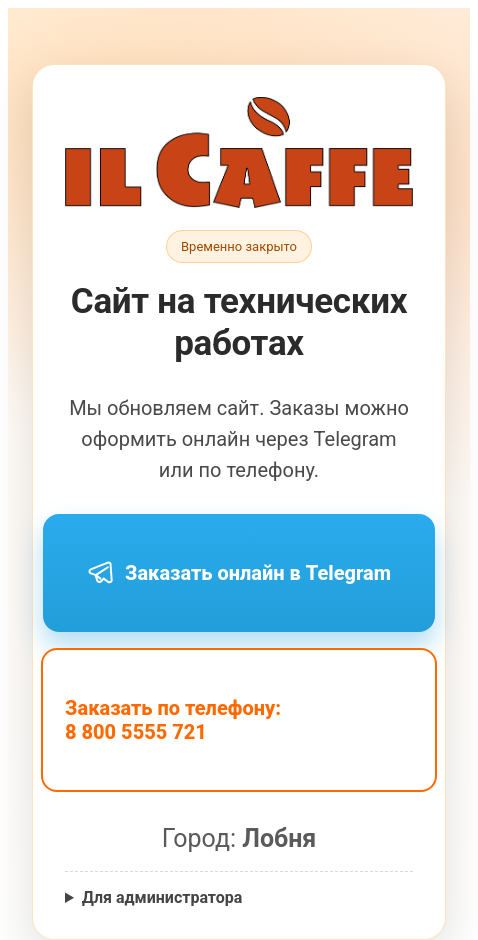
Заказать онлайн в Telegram (239, 573)
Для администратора (162, 897)
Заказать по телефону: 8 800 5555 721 (173, 720)
